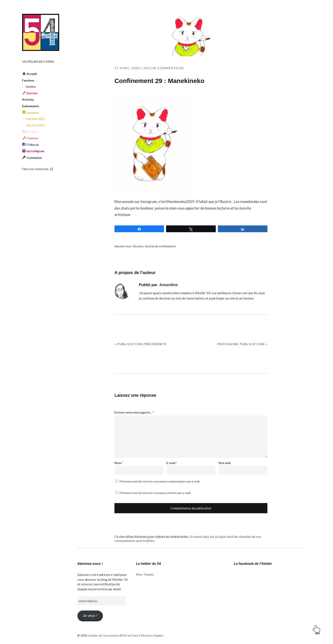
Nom (119, 463)
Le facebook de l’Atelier (253, 564)
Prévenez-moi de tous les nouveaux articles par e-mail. (155, 493)
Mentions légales (152, 635)
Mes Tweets (145, 574)
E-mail (172, 463)
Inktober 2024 (35, 125)
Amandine (169, 285)
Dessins (138, 246)
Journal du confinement (160, 246)
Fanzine (31, 86)
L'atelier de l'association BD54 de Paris (41, 32)
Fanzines (28, 80)
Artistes (28, 99)
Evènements (31, 106)
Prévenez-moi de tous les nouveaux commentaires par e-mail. (160, 481)
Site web (225, 463)
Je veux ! (90, 616)
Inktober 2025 (35, 119)
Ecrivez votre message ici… (134, 412)
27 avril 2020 (127, 68)
